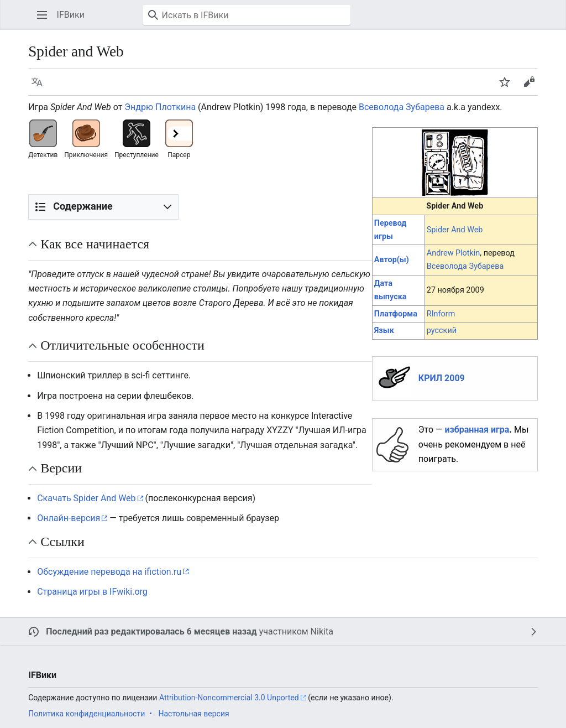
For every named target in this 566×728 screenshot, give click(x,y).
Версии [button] (61, 468)
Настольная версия (193, 714)
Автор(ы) (392, 260)
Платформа (396, 314)
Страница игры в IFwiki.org (92, 592)
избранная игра (477, 430)
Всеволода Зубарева (402, 107)
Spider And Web (455, 230)
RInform (441, 314)
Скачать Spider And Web (86, 498)
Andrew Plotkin (453, 253)
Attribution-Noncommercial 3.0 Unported (229, 698)
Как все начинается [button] (95, 244)
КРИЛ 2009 (442, 378)
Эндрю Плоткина (160, 107)
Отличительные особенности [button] (122, 345)
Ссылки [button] (62, 542)
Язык (384, 331)
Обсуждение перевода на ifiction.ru (109, 572)
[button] (42, 15)
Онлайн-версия (69, 518)
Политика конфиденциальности (87, 714)
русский (442, 331)
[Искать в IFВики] (247, 15)
